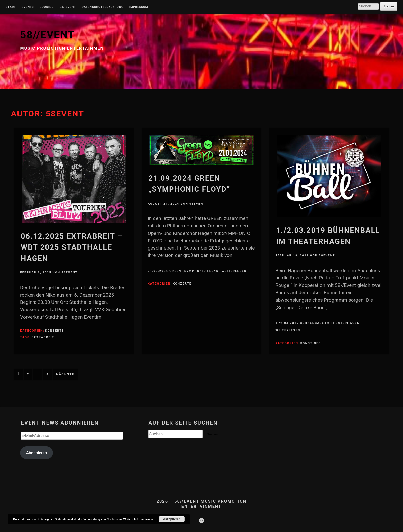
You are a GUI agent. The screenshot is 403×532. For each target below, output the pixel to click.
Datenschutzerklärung (103, 7)
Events (28, 7)
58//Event (68, 7)
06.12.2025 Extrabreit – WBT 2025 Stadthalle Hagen (72, 247)
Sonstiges (311, 343)
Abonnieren (36, 453)
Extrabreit (43, 337)
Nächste (65, 374)
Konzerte (54, 331)
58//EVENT (47, 35)
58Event (70, 272)
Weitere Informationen (138, 519)
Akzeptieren (172, 519)
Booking (47, 7)
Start (11, 7)
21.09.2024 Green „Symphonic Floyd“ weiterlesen (197, 271)
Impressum (139, 7)
